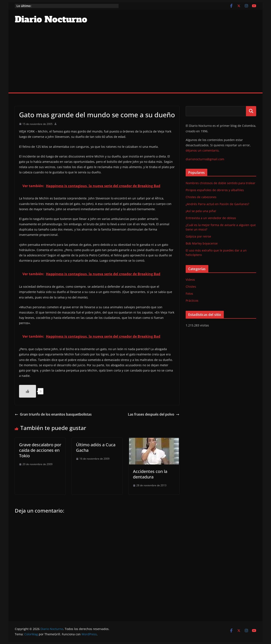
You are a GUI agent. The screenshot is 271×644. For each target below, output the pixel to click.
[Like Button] (28, 391)
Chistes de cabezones (201, 197)
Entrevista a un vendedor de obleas (211, 218)
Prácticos (192, 301)
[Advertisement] (135, 61)
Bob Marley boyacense (202, 243)
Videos (190, 280)
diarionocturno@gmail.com (205, 159)
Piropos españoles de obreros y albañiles (215, 190)
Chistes (191, 287)
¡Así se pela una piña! (201, 211)
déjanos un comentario (202, 150)
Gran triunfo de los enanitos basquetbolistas (53, 414)
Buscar (251, 111)
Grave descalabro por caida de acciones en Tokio (40, 450)
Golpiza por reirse (198, 236)
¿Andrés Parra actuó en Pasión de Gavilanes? (217, 204)
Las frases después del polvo (154, 414)
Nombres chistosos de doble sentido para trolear (221, 183)
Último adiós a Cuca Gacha (96, 447)
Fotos (189, 294)
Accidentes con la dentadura (150, 474)
